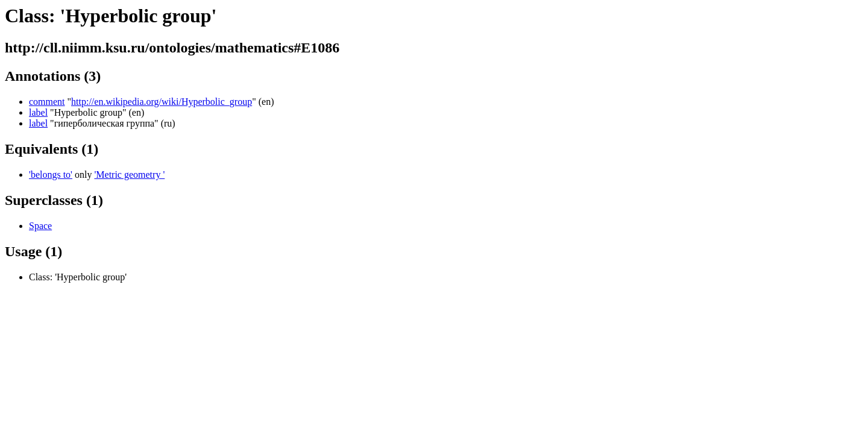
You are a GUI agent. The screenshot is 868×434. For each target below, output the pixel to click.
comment (47, 102)
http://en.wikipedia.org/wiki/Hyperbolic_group (162, 102)
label (38, 112)
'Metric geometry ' (129, 175)
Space (40, 226)
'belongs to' (51, 175)
